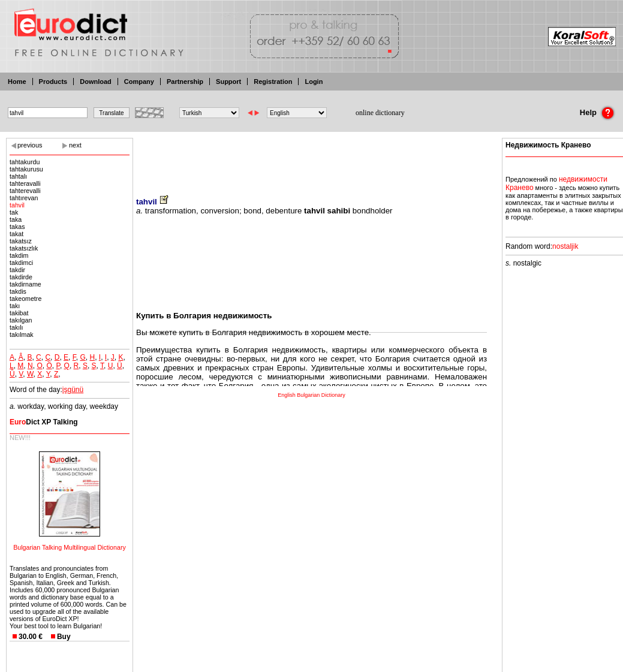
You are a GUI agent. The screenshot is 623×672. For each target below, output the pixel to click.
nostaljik (565, 246)
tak (14, 212)
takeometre (25, 299)
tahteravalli (25, 183)
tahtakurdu (25, 162)
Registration (273, 82)
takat (16, 234)
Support (228, 82)
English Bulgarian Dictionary (311, 395)
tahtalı (18, 176)
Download (96, 82)
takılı (16, 327)
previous (30, 145)
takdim (19, 255)
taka (16, 219)
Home (17, 82)
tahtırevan (24, 198)
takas (17, 227)
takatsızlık (24, 248)
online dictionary (380, 113)
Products (53, 82)
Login (314, 82)
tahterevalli (25, 191)
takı (15, 306)
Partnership (185, 82)
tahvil (17, 205)
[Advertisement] (312, 159)
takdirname (25, 284)
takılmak (22, 335)
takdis (18, 291)
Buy (64, 637)
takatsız (21, 241)
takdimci (21, 263)
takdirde (21, 277)
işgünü (73, 390)
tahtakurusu (26, 169)
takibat (19, 313)
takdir (17, 270)
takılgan (21, 320)
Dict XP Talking (44, 422)
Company (139, 82)
